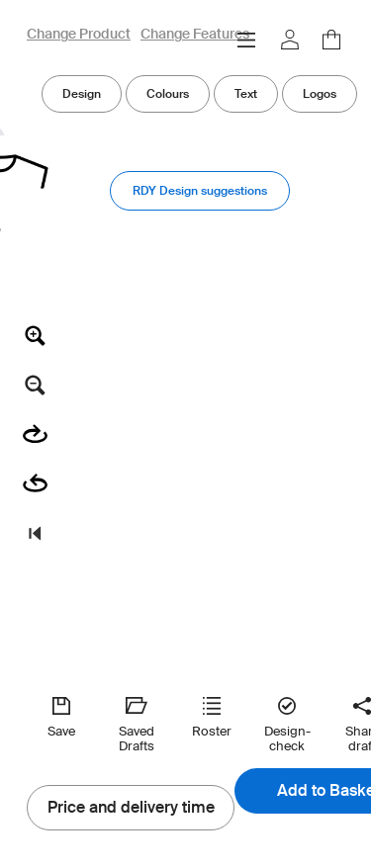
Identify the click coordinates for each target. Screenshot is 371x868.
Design (82, 93)
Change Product (79, 35)
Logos (320, 93)
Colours (168, 93)
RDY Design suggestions (200, 190)
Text (246, 93)
